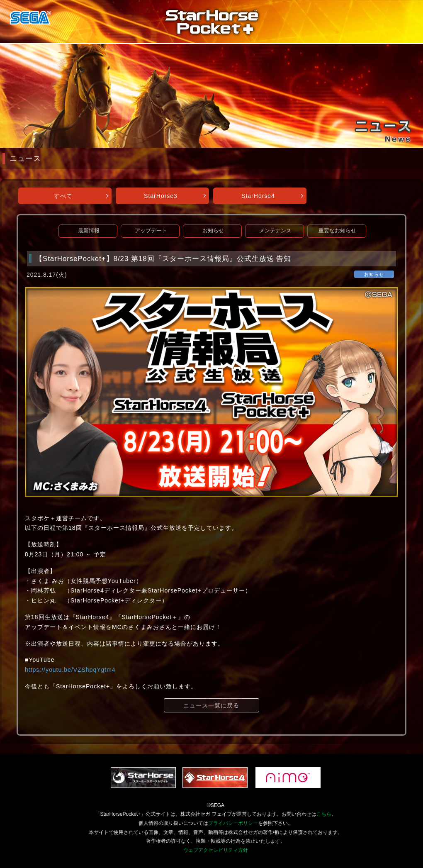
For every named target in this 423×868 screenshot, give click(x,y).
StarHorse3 (161, 196)
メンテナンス (275, 231)
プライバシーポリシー (233, 823)
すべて (63, 196)
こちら (324, 814)
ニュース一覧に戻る (211, 705)
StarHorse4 (258, 196)
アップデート (151, 231)
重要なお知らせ (337, 231)
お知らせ (213, 231)
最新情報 (89, 231)
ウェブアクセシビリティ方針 (216, 850)
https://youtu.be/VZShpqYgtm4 (70, 670)
